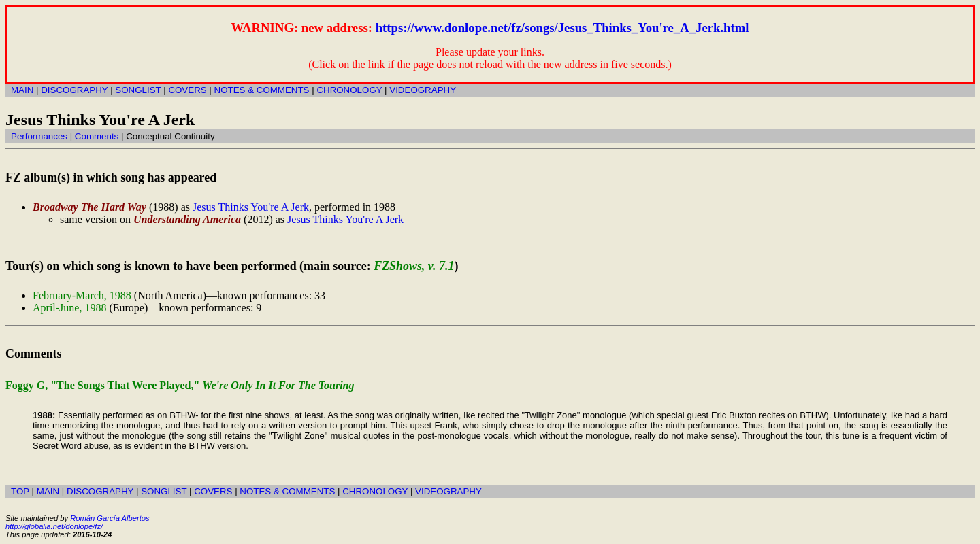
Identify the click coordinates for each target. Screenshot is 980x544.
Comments (97, 136)
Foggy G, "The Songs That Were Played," (180, 385)
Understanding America (187, 219)
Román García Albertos (110, 518)
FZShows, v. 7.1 (414, 266)
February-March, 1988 (82, 295)
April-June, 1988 (69, 308)
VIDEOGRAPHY (423, 90)
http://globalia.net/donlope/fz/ (54, 526)
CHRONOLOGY (349, 90)
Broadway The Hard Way (89, 207)
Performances (39, 136)
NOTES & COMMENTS (262, 90)
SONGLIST (138, 90)
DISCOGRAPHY (74, 90)
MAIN (22, 90)
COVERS (187, 90)
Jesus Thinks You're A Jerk (251, 207)
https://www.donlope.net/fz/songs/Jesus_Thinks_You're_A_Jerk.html (562, 28)
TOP (20, 491)
